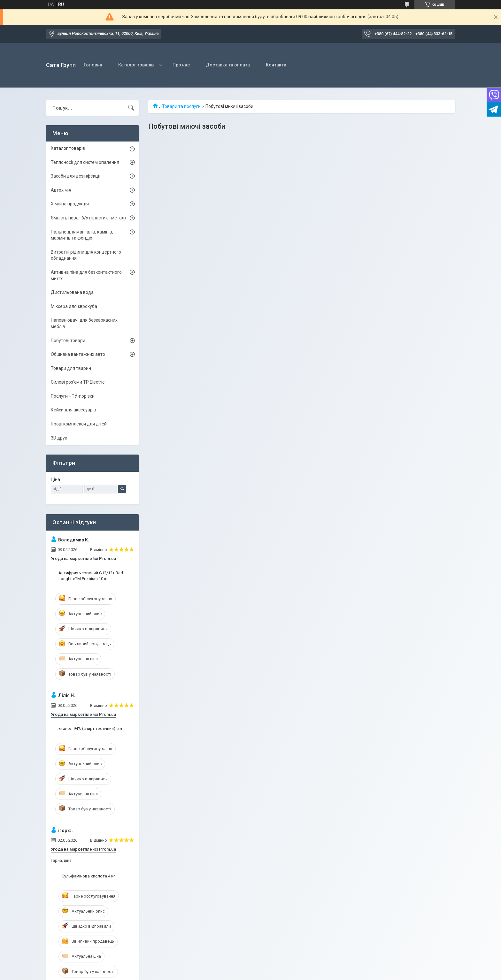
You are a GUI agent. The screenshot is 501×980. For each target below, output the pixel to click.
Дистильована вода (72, 292)
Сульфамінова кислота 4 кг (88, 876)
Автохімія (61, 190)
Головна (93, 65)
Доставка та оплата (228, 65)
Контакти (276, 65)
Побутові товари (68, 341)
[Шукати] (131, 108)
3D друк (59, 438)
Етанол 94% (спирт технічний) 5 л (90, 728)
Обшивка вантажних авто (78, 354)
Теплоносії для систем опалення (85, 162)
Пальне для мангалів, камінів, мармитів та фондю (82, 235)
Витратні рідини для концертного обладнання (86, 255)
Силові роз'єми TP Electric (78, 382)
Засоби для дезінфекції (76, 176)
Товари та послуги (181, 106)
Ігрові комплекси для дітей (79, 424)
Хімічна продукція (70, 204)
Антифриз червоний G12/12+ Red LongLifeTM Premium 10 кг (91, 576)
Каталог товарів (136, 65)
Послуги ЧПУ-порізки (73, 396)
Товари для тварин (71, 368)
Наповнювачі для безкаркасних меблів (84, 323)
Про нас (181, 65)
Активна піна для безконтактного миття (86, 275)
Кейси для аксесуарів (73, 410)
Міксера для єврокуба (74, 306)
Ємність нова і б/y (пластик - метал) (88, 218)
